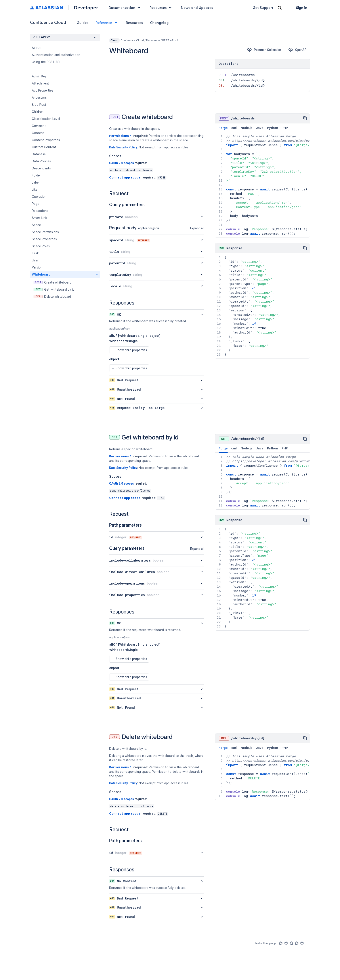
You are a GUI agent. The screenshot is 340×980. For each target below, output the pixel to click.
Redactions (40, 211)
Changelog (159, 22)
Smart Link (39, 218)
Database (39, 154)
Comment (39, 126)
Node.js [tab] (247, 128)
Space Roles (41, 246)
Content (38, 133)
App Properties (43, 90)
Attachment (40, 83)
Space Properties (44, 239)
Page (36, 204)
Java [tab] (260, 128)
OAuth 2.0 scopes (121, 163)
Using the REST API (46, 62)
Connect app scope (125, 177)
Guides (83, 22)
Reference (107, 22)
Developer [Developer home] (86, 8)
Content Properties (46, 140)
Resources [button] (162, 8)
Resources (134, 22)
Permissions (121, 136)
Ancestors (39, 98)
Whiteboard (41, 274)
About (36, 48)
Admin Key (39, 76)
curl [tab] (234, 128)
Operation (39, 197)
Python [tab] (273, 128)
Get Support (263, 7)
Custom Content (44, 147)
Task (35, 253)
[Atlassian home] (47, 8)
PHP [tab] (285, 128)
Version (37, 267)
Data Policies (41, 161)
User (35, 260)
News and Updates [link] (197, 7)
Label (36, 182)
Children (38, 112)
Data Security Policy (123, 147)
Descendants (41, 168)
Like (35, 190)
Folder (36, 175)
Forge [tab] (223, 129)
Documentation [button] (125, 8)
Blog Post (39, 105)
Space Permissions (45, 232)
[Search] (280, 8)
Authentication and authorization (56, 55)
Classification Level (46, 119)
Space (36, 225)
